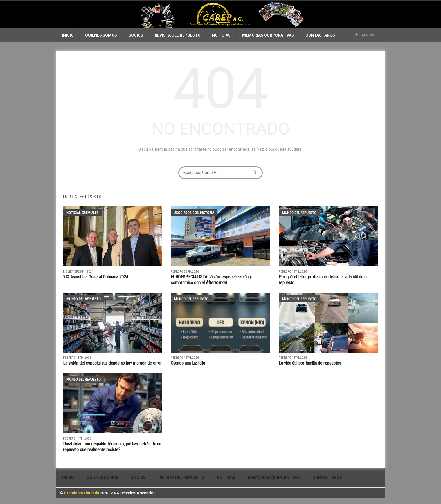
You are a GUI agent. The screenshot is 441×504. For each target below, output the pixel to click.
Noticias (221, 35)
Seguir (365, 35)
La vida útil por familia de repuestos (310, 363)
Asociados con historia (194, 213)
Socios (136, 35)
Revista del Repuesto (178, 35)
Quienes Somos (101, 35)
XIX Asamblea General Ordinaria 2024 (96, 277)
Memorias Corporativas (268, 35)
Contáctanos (320, 35)
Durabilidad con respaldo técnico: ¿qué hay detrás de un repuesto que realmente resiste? (112, 447)
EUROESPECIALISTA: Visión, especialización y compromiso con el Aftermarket (211, 280)
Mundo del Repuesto (299, 213)
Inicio (68, 35)
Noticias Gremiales (82, 213)
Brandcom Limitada (82, 493)
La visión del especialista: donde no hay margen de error (112, 363)
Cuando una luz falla (188, 363)
